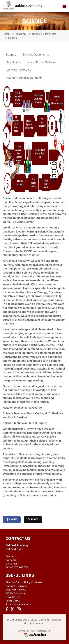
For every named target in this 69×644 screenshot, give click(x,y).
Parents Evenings (16, 586)
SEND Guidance (15, 593)
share (12, 520)
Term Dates (13, 601)
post (33, 520)
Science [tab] (11, 55)
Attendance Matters (18, 604)
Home (6, 34)
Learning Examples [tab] (18, 70)
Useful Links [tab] (13, 62)
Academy (21, 34)
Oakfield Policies (16, 590)
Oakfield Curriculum (44, 34)
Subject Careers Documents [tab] (24, 78)
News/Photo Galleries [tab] (42, 62)
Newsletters (13, 597)
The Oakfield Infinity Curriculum (25, 582)
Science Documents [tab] (36, 55)
